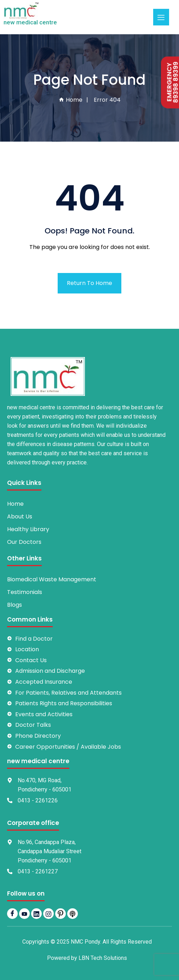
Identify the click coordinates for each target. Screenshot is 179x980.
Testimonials (25, 592)
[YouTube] (24, 914)
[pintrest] (60, 914)
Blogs (15, 605)
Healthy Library (28, 529)
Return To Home (89, 283)
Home (71, 100)
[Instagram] (48, 914)
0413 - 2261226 (38, 800)
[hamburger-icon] (161, 17)
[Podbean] (73, 914)
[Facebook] (12, 914)
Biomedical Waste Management (52, 579)
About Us (20, 516)
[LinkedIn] (36, 914)
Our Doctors (24, 542)
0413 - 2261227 (38, 871)
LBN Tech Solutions (103, 958)
